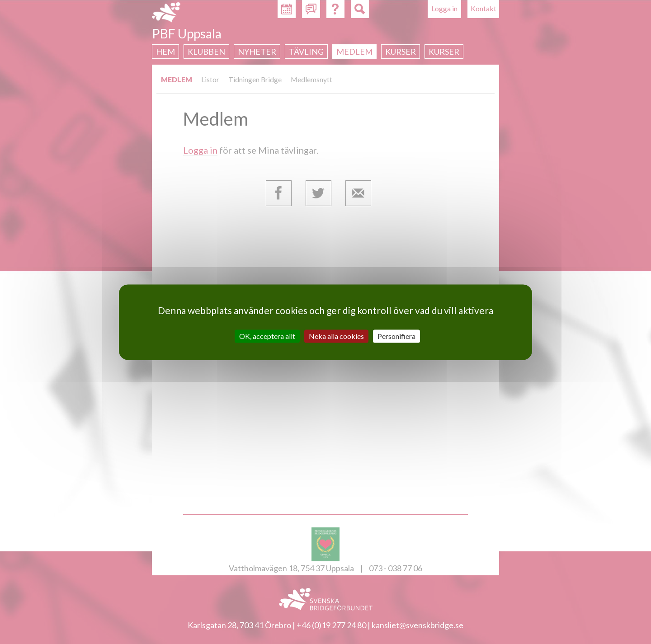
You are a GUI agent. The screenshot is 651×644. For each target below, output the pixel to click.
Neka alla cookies (336, 336)
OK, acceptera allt (267, 336)
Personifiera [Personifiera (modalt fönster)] (396, 336)
